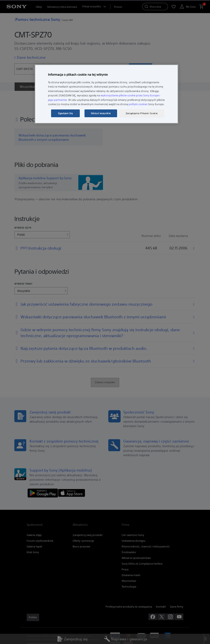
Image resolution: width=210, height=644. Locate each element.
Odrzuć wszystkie (101, 113)
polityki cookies (138, 104)
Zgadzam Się (65, 113)
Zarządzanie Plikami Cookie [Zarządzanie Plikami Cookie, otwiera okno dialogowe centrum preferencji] (142, 113)
